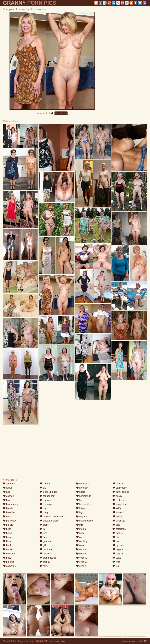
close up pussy (49, 492)
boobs (8, 545)
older (80, 545)
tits (116, 537)
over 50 (82, 558)
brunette (9, 554)
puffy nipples (121, 492)
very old (118, 554)
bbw (7, 500)
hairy (44, 566)
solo (116, 525)
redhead (118, 500)
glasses (45, 554)
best (7, 517)
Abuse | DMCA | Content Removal (18, 641)
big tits (8, 525)
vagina (118, 550)
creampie (46, 504)
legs (80, 512)
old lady (82, 541)
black (7, 533)
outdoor (82, 550)
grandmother (48, 558)
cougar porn (47, 496)
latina (80, 508)
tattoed (118, 533)
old (79, 537)
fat (42, 529)
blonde (8, 537)
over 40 (82, 554)
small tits (119, 521)
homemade (84, 496)
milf (79, 525)
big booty (9, 521)
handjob (82, 488)
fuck (43, 537)
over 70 (82, 566)
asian (7, 488)
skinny (117, 517)
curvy (44, 512)
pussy (117, 496)
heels (80, 492)
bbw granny (11, 504)
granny (45, 562)
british (8, 550)
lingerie (81, 517)
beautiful (9, 512)
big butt (8, 562)
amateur (9, 484)
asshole (9, 496)
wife (116, 562)
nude (80, 533)
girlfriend (46, 550)
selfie (117, 508)
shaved (118, 512)
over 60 (82, 562)
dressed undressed (51, 517)
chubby (45, 484)
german (45, 541)
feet (43, 533)
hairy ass (82, 484)
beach (8, 508)
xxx (116, 566)
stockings (119, 529)
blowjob (9, 541)
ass (6, 492)
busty (7, 558)
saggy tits (119, 504)
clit (43, 488)
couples (45, 500)
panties (118, 484)
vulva (117, 558)
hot (79, 500)
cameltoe (9, 566)
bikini (7, 529)
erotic (44, 525)
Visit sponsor (61, 113)
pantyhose (120, 488)
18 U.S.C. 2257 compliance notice (50, 641)
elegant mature (49, 521)
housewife (83, 504)
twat (116, 541)
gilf (43, 545)
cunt (43, 508)
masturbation (84, 521)
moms (81, 529)
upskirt (118, 545)
